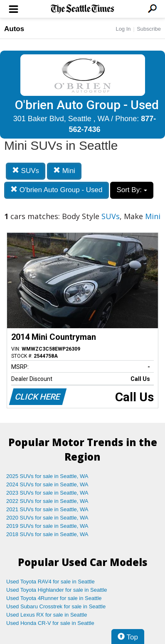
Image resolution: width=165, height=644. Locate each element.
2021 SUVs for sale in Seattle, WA (47, 509)
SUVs (26, 171)
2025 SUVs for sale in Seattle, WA (47, 476)
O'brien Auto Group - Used (57, 190)
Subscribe (149, 29)
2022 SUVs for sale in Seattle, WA (47, 501)
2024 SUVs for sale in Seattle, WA (47, 484)
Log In (123, 29)
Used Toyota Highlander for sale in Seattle (57, 590)
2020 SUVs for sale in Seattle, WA (47, 518)
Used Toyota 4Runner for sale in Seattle (54, 598)
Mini (64, 171)
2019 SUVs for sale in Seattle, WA (47, 526)
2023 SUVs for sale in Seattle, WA (47, 493)
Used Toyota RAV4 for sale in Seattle (50, 582)
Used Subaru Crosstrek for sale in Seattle (56, 606)
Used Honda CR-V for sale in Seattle (50, 623)
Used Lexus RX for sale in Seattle (47, 615)
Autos (14, 29)
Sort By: (132, 190)
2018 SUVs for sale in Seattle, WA (47, 534)
